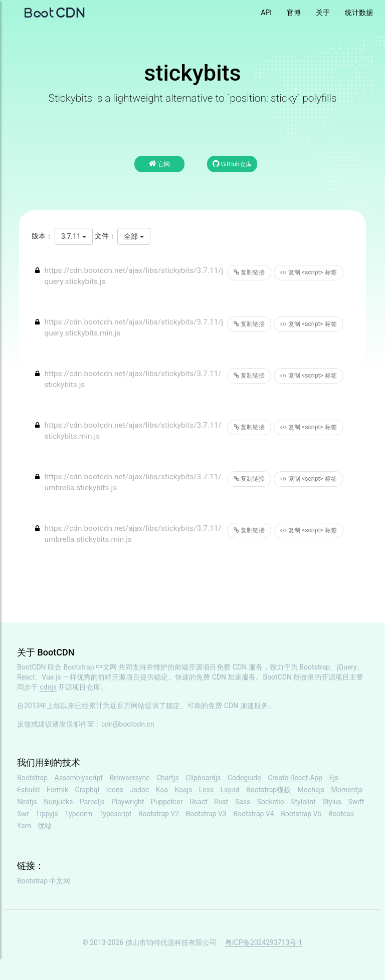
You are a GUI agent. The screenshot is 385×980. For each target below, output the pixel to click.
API (266, 13)
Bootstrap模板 (268, 790)
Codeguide (244, 778)
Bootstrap (32, 778)
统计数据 (359, 13)
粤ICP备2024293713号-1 (264, 942)
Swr (23, 814)
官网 (159, 164)
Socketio (271, 802)
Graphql (87, 790)
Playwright (128, 802)
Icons (115, 790)
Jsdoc (139, 790)
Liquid (230, 790)
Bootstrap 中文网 (90, 667)
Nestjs (27, 802)
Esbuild (28, 790)
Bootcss (341, 814)
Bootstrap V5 (301, 814)
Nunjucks (58, 802)
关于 (323, 13)
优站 (45, 826)
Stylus (332, 802)
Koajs (184, 790)
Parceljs (92, 802)
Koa (162, 790)
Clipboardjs (203, 778)
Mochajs (311, 790)
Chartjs (168, 778)
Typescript (115, 814)
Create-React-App (295, 778)
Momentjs (347, 790)
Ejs (334, 778)
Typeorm (78, 814)
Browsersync (129, 778)
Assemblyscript (79, 778)
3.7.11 (74, 236)
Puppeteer (167, 802)
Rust (221, 802)
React (199, 802)
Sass (243, 802)
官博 (294, 13)
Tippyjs (47, 814)
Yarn (24, 826)
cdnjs (48, 687)
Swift (356, 802)
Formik (57, 790)
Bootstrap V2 (159, 814)
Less (206, 790)
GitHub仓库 (232, 164)
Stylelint (303, 802)
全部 (134, 236)
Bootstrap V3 (206, 814)
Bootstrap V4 (253, 814)
